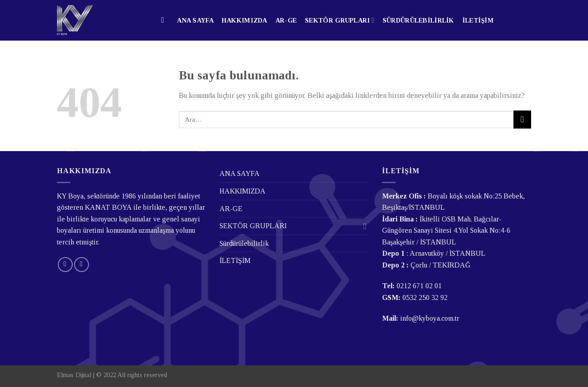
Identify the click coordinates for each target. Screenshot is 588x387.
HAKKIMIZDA (245, 20)
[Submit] (522, 119)
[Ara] (165, 21)
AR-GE (286, 20)
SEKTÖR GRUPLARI (340, 20)
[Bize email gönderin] (65, 265)
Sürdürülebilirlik (418, 20)
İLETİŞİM (478, 20)
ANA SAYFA (195, 20)
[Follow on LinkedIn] (82, 265)
